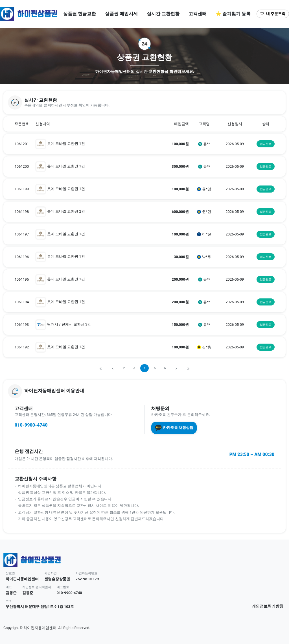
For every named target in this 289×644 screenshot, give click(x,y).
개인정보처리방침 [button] (268, 606)
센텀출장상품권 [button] (57, 579)
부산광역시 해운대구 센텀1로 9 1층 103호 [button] (40, 607)
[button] (144, 102)
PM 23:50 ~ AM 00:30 (252, 454)
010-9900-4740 (31, 425)
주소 (9, 601)
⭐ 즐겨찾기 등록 (233, 14)
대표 (9, 587)
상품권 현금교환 (80, 14)
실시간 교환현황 (163, 14)
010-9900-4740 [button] (69, 593)
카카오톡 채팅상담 (174, 428)
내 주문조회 (273, 14)
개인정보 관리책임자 (37, 587)
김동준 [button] (11, 593)
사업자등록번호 (87, 573)
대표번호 (63, 587)
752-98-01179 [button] (87, 579)
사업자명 (51, 573)
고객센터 (198, 14)
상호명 (10, 573)
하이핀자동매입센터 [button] (22, 579)
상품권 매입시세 (121, 14)
